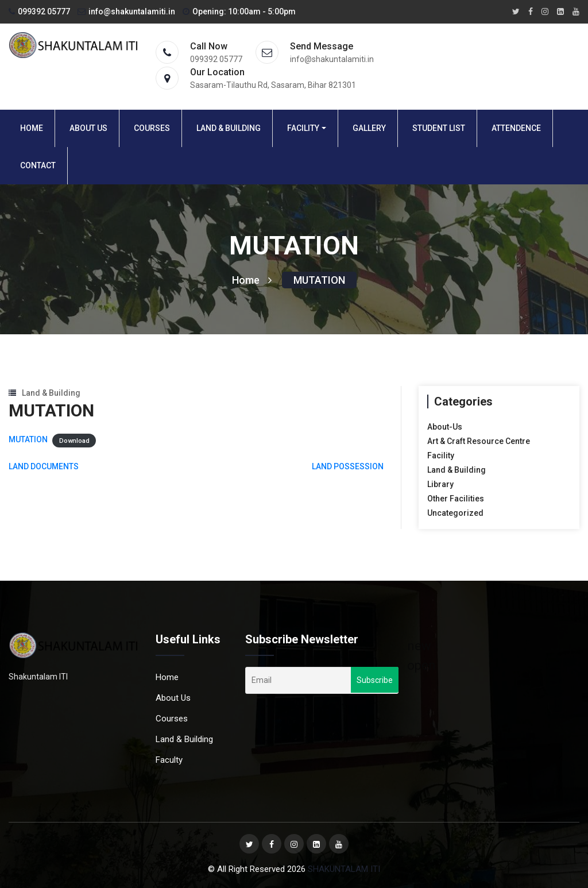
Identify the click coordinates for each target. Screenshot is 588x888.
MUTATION (319, 280)
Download (74, 440)
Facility (303, 128)
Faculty (169, 760)
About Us (88, 128)
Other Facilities (456, 499)
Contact (38, 165)
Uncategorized (455, 513)
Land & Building (229, 128)
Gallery (369, 128)
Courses (152, 128)
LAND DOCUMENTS (44, 466)
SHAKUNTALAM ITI (344, 869)
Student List (439, 128)
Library (440, 484)
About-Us (445, 427)
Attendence (516, 128)
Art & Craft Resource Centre (479, 441)
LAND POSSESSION (348, 466)
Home (32, 128)
